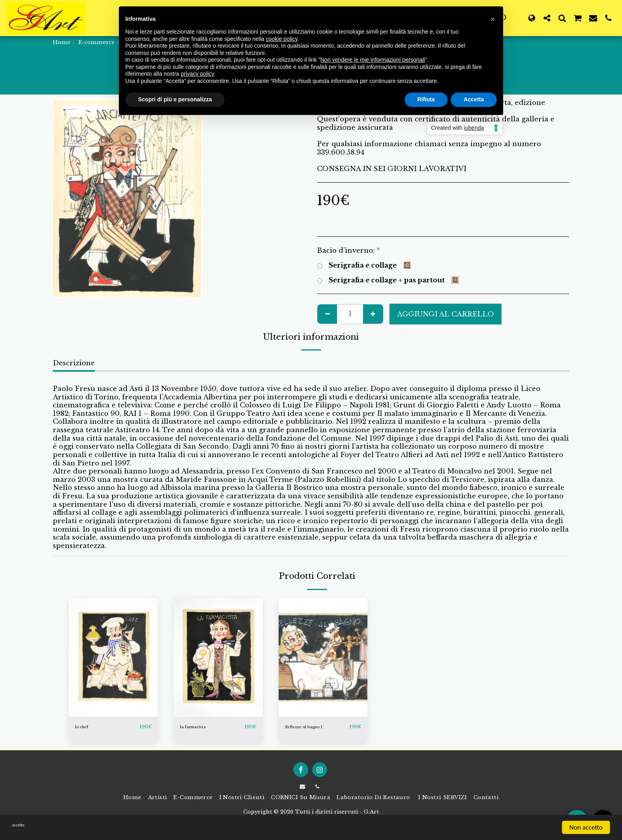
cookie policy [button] (282, 39)
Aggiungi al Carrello (445, 314)
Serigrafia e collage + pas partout (388, 280)
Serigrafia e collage (364, 265)
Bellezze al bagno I (311, 727)
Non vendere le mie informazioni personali (372, 60)
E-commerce (97, 42)
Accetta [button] (474, 99)
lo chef (85, 727)
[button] (547, 18)
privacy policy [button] (198, 74)
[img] (113, 657)
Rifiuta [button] (426, 99)
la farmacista (199, 727)
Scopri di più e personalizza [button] (175, 99)
